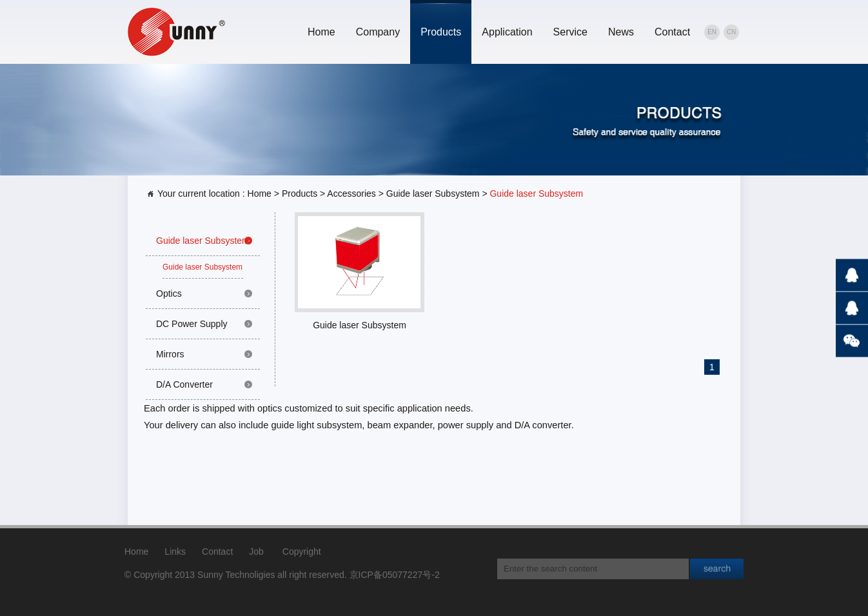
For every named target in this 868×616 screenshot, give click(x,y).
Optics (169, 293)
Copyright (302, 551)
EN (712, 32)
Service (570, 32)
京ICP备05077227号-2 (395, 575)
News (621, 32)
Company (378, 32)
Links (175, 551)
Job (256, 551)
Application (507, 32)
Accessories (351, 194)
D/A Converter (184, 384)
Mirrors (170, 354)
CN (731, 32)
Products (441, 32)
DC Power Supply (192, 324)
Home (321, 32)
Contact (672, 32)
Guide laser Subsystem (433, 194)
